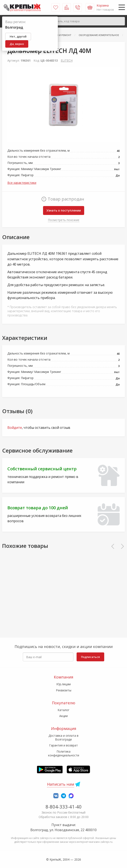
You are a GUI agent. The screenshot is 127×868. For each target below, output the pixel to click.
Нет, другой (18, 36)
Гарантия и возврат (63, 745)
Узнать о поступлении (64, 210)
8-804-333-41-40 (64, 807)
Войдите (15, 428)
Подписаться (90, 657)
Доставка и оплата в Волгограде (63, 737)
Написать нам (61, 784)
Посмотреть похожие (64, 220)
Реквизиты (64, 690)
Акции (63, 716)
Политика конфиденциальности (64, 753)
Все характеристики (22, 183)
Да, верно (17, 44)
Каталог (63, 710)
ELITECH (67, 60)
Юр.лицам (63, 684)
